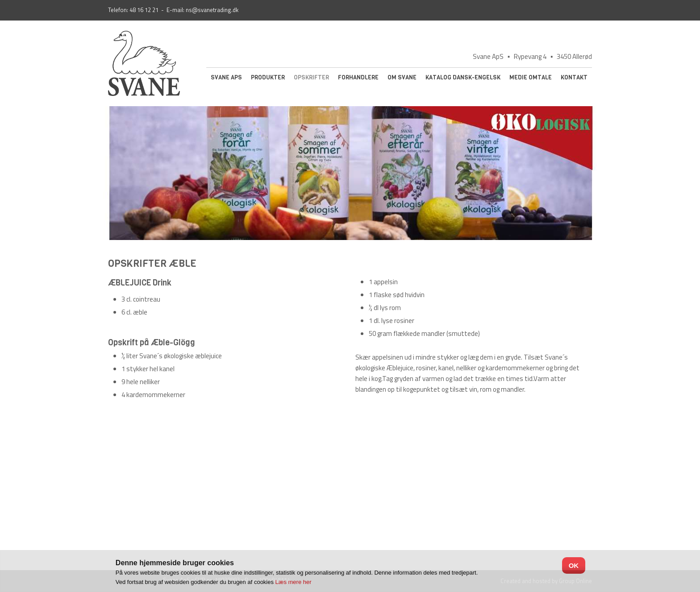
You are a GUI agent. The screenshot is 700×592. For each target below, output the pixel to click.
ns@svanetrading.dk (212, 10)
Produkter (268, 77)
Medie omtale (531, 77)
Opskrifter (311, 77)
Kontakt (574, 77)
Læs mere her (294, 582)
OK (574, 565)
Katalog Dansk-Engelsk (463, 77)
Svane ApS (226, 77)
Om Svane (402, 77)
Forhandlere (358, 77)
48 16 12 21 (144, 10)
